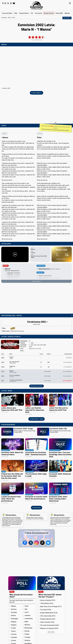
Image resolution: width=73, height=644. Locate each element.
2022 (3, 376)
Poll (32, 13)
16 (41, 367)
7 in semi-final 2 (68, 367)
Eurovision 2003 (11, 278)
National (67, 13)
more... (22, 350)
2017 (35, 345)
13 (41, 362)
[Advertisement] (36, 110)
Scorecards (38, 13)
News (7, 13)
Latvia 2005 (10, 276)
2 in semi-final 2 (68, 362)
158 (48, 362)
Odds (16, 13)
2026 (3, 358)
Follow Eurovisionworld (37, 531)
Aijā (13, 372)
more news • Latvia (36, 419)
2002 (32, 343)
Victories (23, 343)
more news (37, 506)
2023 (3, 372)
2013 (38, 345)
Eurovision (4, 18)
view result (51, 630)
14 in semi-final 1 (67, 376)
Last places (23, 345)
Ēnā (12, 358)
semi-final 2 (69, 358)
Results (49, 13)
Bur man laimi (14, 362)
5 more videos (36, 93)
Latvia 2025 (10, 273)
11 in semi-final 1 (67, 372)
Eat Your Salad (15, 376)
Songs (24, 13)
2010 (41, 345)
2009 (45, 345)
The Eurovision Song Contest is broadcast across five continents (36, 515)
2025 (3, 362)
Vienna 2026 (59, 13)
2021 (32, 345)
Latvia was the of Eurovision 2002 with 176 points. (56, 128)
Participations (24, 341)
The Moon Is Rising (16, 381)
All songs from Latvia (37, 386)
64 (49, 367)
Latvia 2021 (10, 275)
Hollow (12, 367)
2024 (3, 367)
